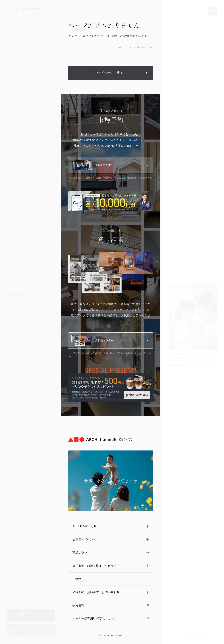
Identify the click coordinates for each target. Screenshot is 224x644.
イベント (15, 317)
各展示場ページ (111, 178)
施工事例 (15, 324)
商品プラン (16, 331)
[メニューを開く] (213, 11)
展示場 (14, 311)
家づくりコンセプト (22, 304)
